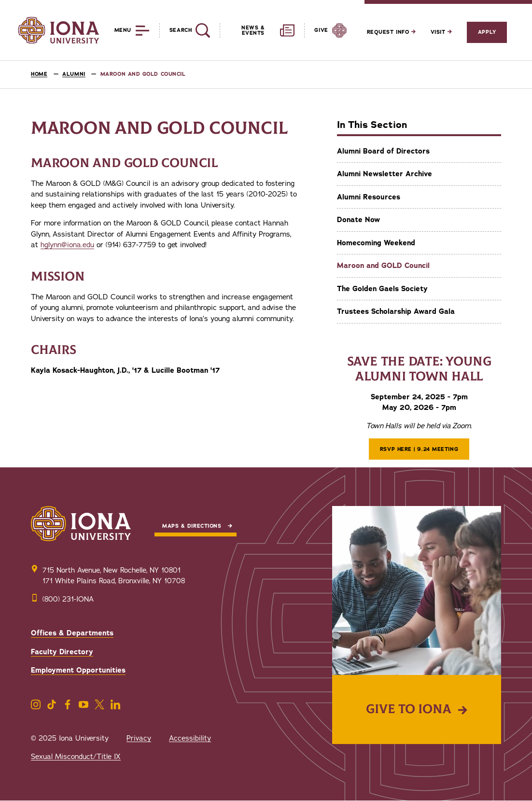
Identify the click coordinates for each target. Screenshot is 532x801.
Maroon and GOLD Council (383, 266)
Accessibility (190, 738)
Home (39, 74)
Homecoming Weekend (376, 243)
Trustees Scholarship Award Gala (396, 311)
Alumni (74, 74)
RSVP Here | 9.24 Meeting (419, 449)
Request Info (391, 32)
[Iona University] (59, 30)
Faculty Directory (62, 652)
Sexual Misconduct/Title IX (76, 757)
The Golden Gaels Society (382, 289)
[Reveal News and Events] (257, 30)
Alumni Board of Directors (383, 151)
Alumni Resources (369, 197)
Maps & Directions (192, 526)
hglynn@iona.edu (67, 245)
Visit (441, 32)
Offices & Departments (72, 633)
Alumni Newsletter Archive (385, 174)
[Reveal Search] (185, 30)
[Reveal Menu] (125, 30)
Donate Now (358, 220)
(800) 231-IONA (68, 599)
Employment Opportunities (78, 670)
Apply (487, 32)
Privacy (139, 738)
